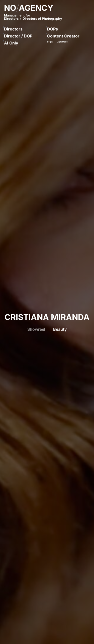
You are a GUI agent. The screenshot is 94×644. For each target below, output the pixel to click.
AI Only (11, 43)
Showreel (36, 329)
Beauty (60, 329)
